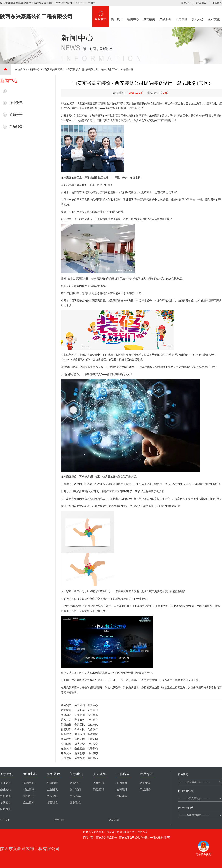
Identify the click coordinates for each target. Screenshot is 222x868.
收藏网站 (201, 3)
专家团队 (80, 725)
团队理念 (66, 739)
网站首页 (101, 14)
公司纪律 (66, 744)
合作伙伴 (93, 729)
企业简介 (93, 720)
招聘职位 (66, 729)
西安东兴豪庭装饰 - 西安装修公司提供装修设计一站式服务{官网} (81, 69)
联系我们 (186, 3)
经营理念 (66, 734)
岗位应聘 (80, 739)
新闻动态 (80, 753)
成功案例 (149, 14)
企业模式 (93, 725)
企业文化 (214, 14)
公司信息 (66, 758)
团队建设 (80, 744)
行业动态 (93, 753)
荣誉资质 (80, 758)
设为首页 (217, 3)
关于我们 (117, 14)
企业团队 (80, 729)
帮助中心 (93, 758)
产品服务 (165, 14)
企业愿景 (80, 749)
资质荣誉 (66, 725)
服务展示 (66, 753)
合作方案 (93, 734)
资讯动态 (198, 14)
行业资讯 (16, 103)
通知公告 (16, 115)
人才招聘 (99, 783)
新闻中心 (133, 14)
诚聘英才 (66, 749)
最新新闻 (16, 91)
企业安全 (93, 744)
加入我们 (80, 734)
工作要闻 (93, 739)
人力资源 (182, 14)
